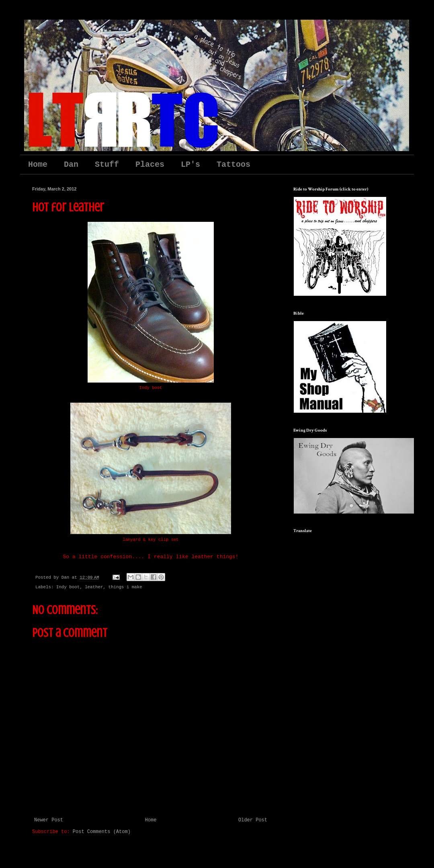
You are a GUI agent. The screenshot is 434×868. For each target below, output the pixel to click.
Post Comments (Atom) (102, 832)
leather (94, 587)
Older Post (253, 820)
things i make (125, 587)
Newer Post (49, 820)
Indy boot (68, 587)
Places (150, 165)
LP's (190, 165)
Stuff (107, 165)
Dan (71, 165)
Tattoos (233, 165)
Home (38, 165)
